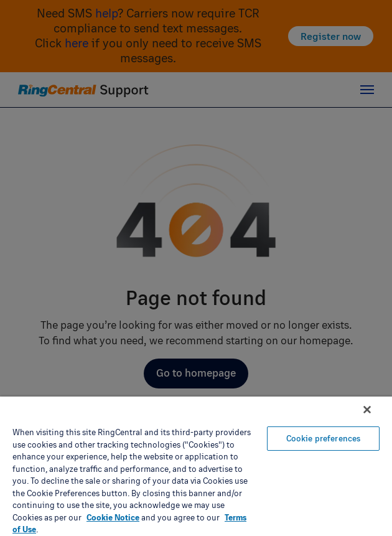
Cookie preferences (323, 438)
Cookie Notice (113, 517)
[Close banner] (367, 410)
